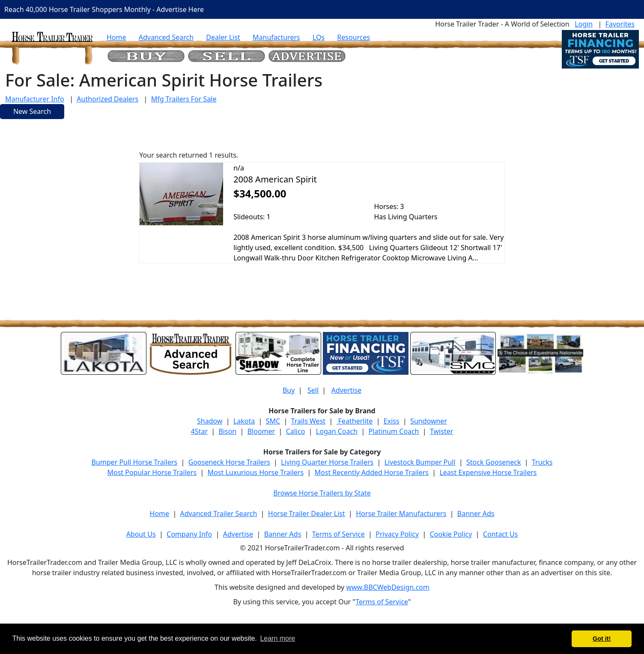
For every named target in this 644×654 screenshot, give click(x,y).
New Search (32, 111)
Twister (441, 431)
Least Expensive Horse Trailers (488, 472)
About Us (141, 534)
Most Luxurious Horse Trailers (256, 472)
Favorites (620, 24)
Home (116, 37)
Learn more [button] (277, 638)
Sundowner (429, 421)
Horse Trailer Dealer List (307, 514)
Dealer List (223, 37)
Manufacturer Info (35, 99)
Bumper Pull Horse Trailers (135, 462)
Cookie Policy (451, 534)
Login (584, 24)
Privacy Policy (397, 534)
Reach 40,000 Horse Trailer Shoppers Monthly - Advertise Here (104, 9)
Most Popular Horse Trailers (152, 472)
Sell (313, 390)
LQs (319, 37)
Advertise (346, 390)
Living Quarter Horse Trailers (327, 462)
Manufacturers (276, 37)
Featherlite (355, 421)
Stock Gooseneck (493, 462)
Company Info (189, 534)
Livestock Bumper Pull (420, 462)
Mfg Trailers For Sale (184, 99)
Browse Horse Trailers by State (322, 493)
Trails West (308, 421)
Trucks (542, 462)
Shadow (210, 421)
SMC (273, 421)
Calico (296, 431)
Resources (353, 37)
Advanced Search (166, 37)
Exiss (392, 421)
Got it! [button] (602, 639)
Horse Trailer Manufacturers (401, 514)
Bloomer (261, 431)
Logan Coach (337, 431)
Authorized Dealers (107, 99)
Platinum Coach (394, 431)
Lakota (244, 421)
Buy (289, 390)
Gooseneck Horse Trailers (229, 462)
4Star (199, 431)
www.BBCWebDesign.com (388, 587)
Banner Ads (476, 514)
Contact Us (500, 534)
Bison (227, 431)
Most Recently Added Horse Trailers (372, 472)
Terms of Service (338, 534)
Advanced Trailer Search (219, 514)
